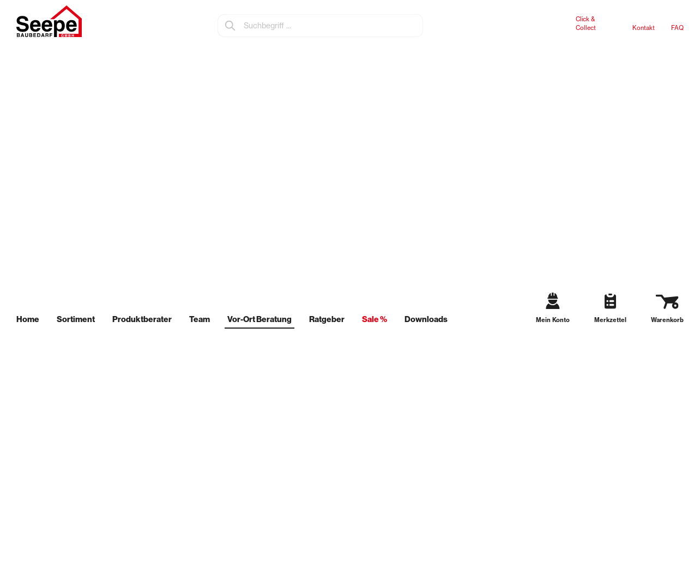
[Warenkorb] (663, 310)
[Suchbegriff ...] (333, 26)
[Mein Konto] (550, 310)
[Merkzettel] (606, 310)
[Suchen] (231, 26)
